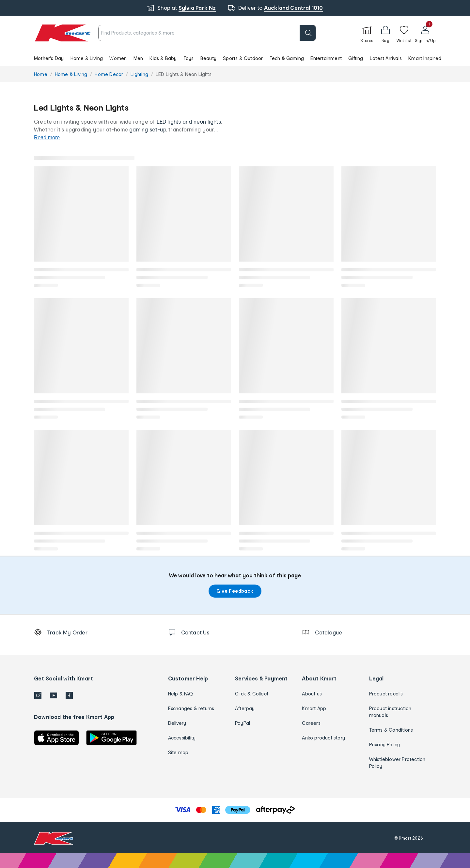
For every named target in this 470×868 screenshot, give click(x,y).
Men (138, 58)
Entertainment (326, 58)
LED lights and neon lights (189, 122)
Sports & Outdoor (243, 58)
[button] (235, 58)
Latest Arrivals (386, 58)
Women (118, 58)
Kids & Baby (163, 58)
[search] (308, 33)
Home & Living (87, 58)
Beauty (208, 58)
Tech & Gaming (287, 58)
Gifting (356, 58)
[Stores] (367, 33)
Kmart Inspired (425, 58)
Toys (189, 58)
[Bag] (385, 33)
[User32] (425, 33)
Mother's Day (49, 58)
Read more (47, 137)
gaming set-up (148, 129)
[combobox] (207, 33)
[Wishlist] (404, 33)
